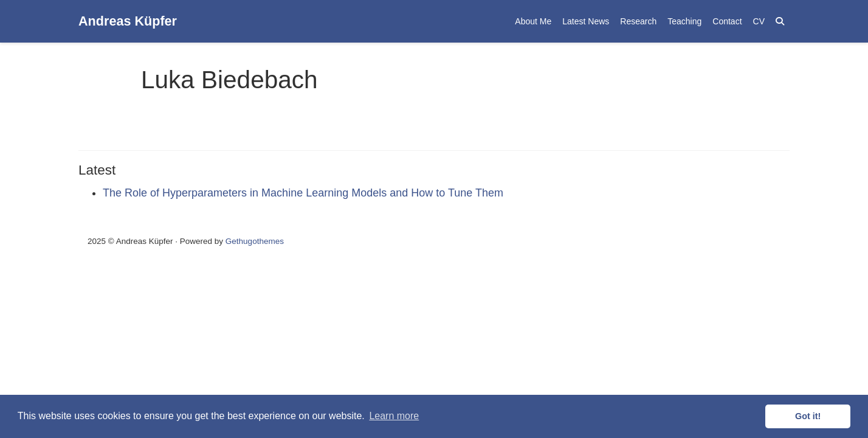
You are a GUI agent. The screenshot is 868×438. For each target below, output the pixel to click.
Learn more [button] (394, 416)
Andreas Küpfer (128, 21)
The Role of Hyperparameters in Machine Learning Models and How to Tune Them (303, 193)
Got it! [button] (808, 416)
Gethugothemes (255, 241)
